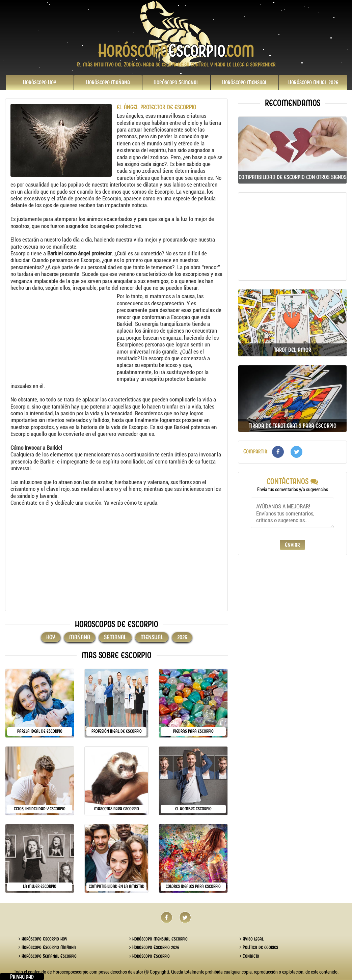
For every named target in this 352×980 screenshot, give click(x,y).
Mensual (245, 82)
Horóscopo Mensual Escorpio (158, 939)
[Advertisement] (63, 335)
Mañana (108, 82)
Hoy (40, 82)
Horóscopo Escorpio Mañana (47, 947)
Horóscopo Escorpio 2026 (154, 947)
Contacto (249, 956)
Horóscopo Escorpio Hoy (43, 939)
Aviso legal (252, 939)
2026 (313, 82)
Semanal (176, 82)
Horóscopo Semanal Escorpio (48, 956)
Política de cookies (259, 947)
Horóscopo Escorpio (150, 956)
